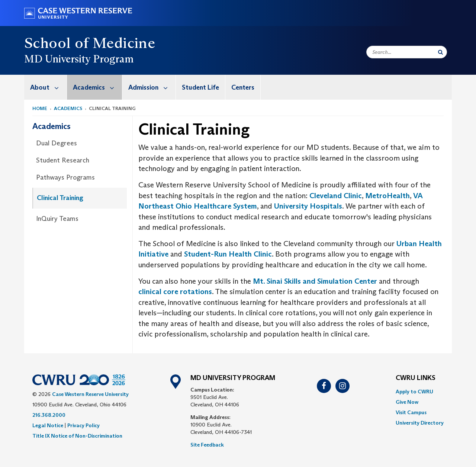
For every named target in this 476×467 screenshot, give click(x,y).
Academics (97, 87)
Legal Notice (48, 425)
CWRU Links (416, 378)
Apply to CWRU (414, 392)
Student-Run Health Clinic (228, 254)
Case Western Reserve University (90, 394)
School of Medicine (90, 43)
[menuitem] (46, 87)
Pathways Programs (65, 177)
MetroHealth (387, 196)
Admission (152, 87)
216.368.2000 (49, 415)
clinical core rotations (175, 292)
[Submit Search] (440, 52)
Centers (243, 87)
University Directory (420, 423)
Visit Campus (411, 412)
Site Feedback (207, 445)
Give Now (407, 402)
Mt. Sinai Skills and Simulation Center (315, 281)
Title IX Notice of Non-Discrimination (77, 436)
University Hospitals (308, 206)
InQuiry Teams (57, 219)
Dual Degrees (57, 143)
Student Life (200, 87)
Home (40, 108)
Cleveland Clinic (336, 196)
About (48, 87)
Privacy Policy (83, 425)
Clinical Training (60, 198)
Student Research (63, 160)
